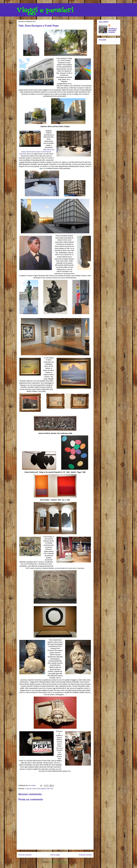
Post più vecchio (85, 855)
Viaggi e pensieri (45, 10)
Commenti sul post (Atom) (58, 862)
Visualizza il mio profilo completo (113, 30)
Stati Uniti (50, 789)
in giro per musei (31, 789)
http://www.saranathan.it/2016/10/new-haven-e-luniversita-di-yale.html (37, 152)
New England (41, 789)
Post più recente (25, 855)
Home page (55, 855)
